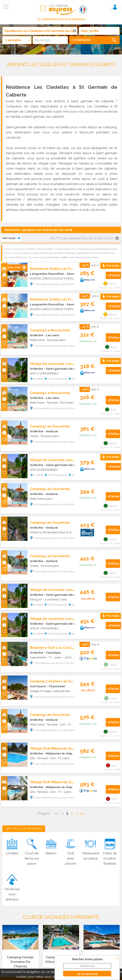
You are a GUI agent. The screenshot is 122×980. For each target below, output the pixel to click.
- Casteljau (52, 653)
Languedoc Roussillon (47, 274)
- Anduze (51, 431)
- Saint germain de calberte (66, 369)
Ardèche (37, 335)
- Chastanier (56, 686)
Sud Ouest (38, 686)
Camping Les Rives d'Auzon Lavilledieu (61, 960)
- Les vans (52, 335)
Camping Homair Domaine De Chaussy (20, 962)
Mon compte (115, 7)
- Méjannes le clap (58, 753)
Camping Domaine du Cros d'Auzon (102, 960)
